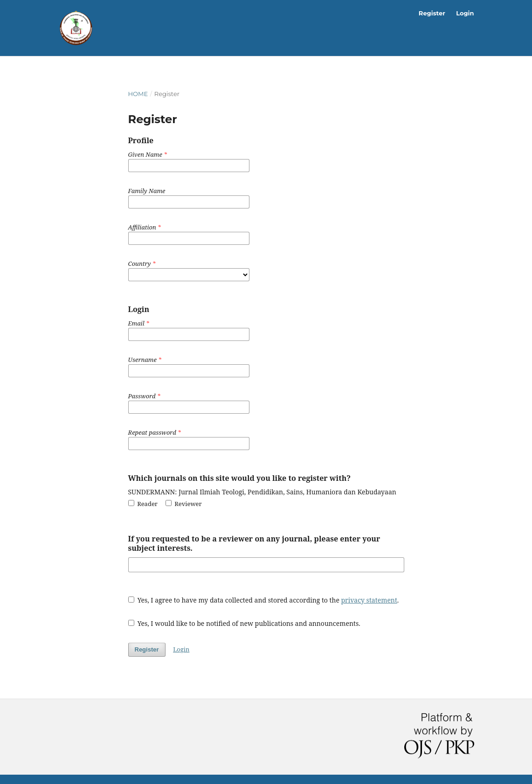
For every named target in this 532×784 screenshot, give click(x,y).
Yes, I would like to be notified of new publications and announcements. (244, 623)
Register (432, 13)
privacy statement (369, 600)
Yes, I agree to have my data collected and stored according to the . (264, 600)
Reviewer (184, 504)
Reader (143, 504)
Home (138, 94)
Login (465, 13)
